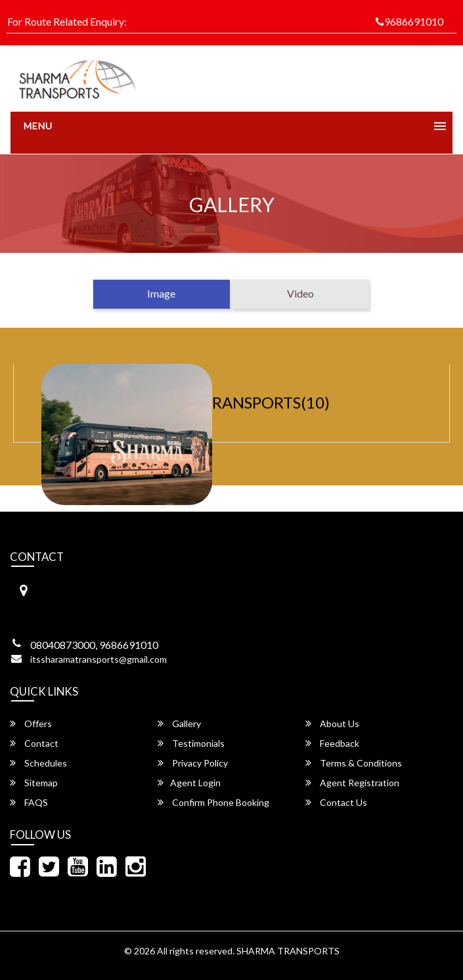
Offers (31, 724)
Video (300, 293)
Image (161, 293)
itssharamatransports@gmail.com (99, 659)
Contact (34, 743)
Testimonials (191, 743)
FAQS (29, 802)
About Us (332, 724)
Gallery (179, 724)
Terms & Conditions (354, 763)
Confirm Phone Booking (213, 802)
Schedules (38, 763)
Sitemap (34, 783)
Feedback (332, 743)
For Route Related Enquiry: (67, 21)
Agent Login (189, 783)
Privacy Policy (193, 763)
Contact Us (336, 802)
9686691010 (409, 21)
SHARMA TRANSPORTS (217, 403)
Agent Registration (352, 783)
